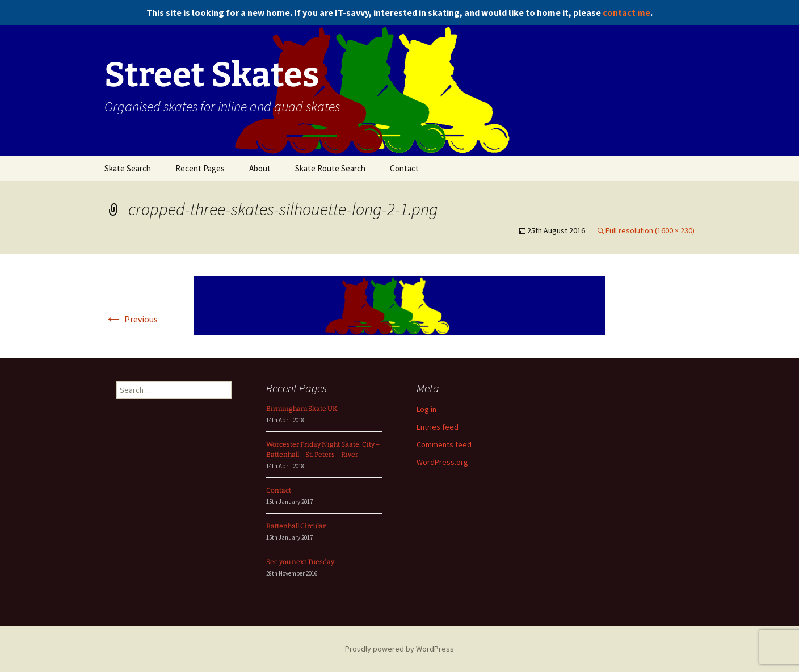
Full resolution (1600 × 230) (650, 230)
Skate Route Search (330, 168)
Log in (426, 409)
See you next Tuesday (300, 562)
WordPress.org (442, 462)
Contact (404, 168)
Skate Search (128, 168)
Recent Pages (200, 168)
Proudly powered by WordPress (399, 649)
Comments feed (444, 444)
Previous (131, 319)
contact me (626, 12)
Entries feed (438, 427)
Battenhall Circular (296, 526)
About (260, 168)
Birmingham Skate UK (302, 409)
